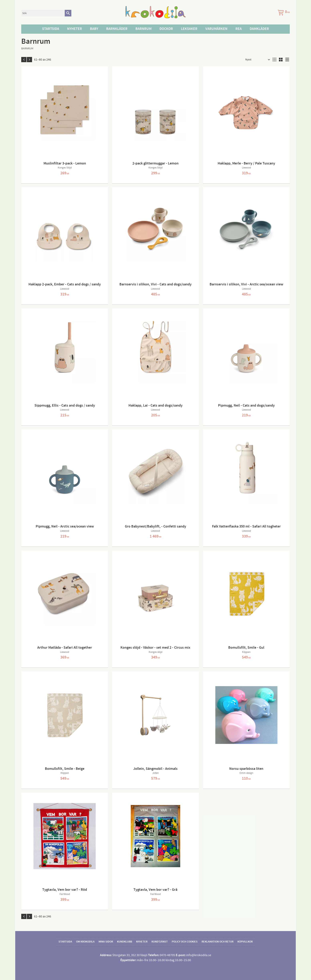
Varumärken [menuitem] (216, 29)
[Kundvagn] (283, 13)
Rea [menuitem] (239, 29)
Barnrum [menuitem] (143, 29)
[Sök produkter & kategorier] (43, 13)
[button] (274, 60)
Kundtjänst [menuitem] (160, 942)
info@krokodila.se (199, 955)
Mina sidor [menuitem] (106, 942)
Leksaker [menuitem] (189, 29)
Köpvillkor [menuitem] (245, 942)
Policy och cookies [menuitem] (185, 942)
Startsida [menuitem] (51, 29)
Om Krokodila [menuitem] (85, 942)
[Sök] (68, 13)
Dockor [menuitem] (166, 29)
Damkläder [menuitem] (259, 29)
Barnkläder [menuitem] (117, 29)
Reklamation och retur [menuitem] (218, 942)
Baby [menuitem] (94, 29)
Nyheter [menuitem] (75, 29)
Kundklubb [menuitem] (125, 942)
